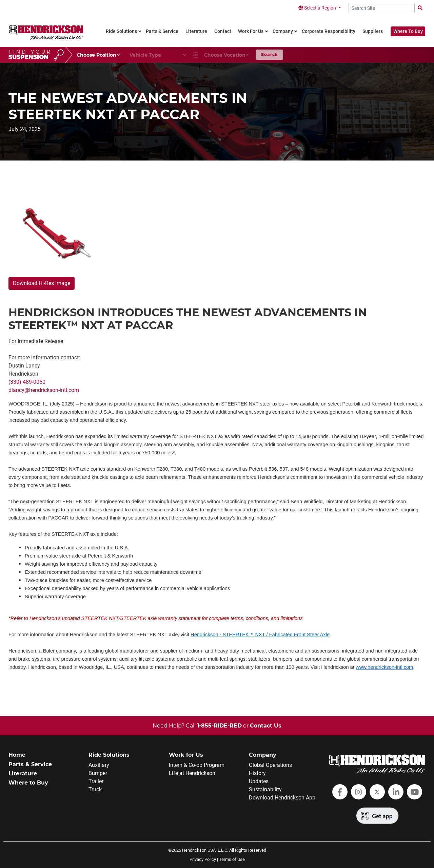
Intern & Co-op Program (197, 765)
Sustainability (265, 789)
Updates (259, 781)
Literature (23, 773)
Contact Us (266, 726)
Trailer (96, 781)
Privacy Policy (203, 859)
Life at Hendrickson (192, 773)
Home (17, 755)
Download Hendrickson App (282, 798)
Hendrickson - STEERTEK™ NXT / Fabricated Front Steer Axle (260, 635)
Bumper (98, 773)
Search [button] (269, 54)
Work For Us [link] (251, 31)
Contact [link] (223, 31)
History (257, 773)
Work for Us (186, 755)
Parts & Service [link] (162, 31)
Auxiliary (99, 765)
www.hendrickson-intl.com (384, 667)
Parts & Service (30, 764)
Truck (95, 789)
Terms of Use (232, 859)
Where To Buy (408, 31)
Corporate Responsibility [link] (329, 31)
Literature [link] (196, 31)
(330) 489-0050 (27, 382)
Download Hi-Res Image (42, 283)
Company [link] (283, 31)
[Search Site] (382, 8)
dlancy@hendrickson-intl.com (44, 390)
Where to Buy (28, 783)
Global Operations (270, 765)
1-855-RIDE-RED (219, 726)
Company (263, 755)
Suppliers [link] (373, 31)
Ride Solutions (109, 755)
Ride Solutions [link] (121, 31)
